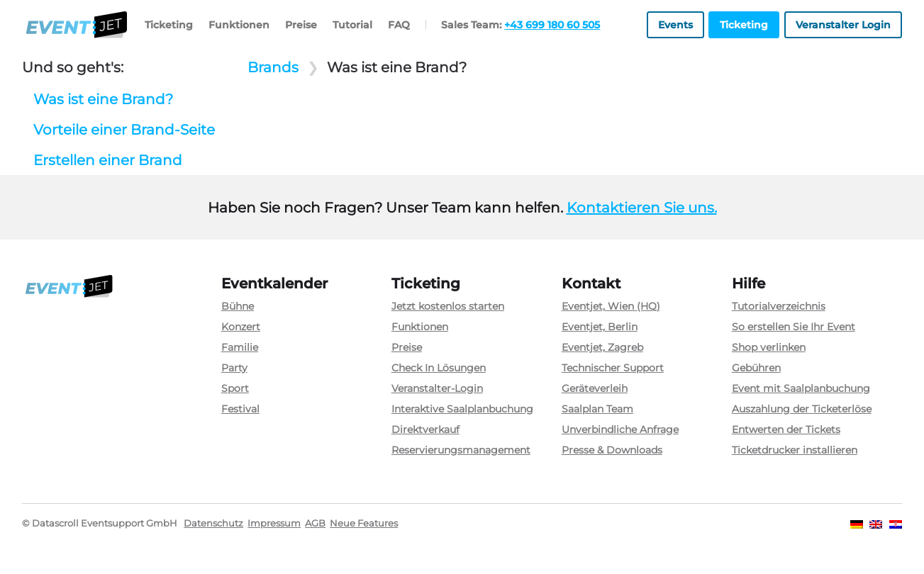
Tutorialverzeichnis (779, 306)
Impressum (274, 523)
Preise (301, 25)
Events (675, 25)
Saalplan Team (597, 409)
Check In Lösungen (439, 368)
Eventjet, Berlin (600, 327)
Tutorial (352, 25)
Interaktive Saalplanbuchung (462, 409)
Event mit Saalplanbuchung (801, 388)
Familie (240, 347)
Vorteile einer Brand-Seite (124, 130)
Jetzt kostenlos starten (448, 306)
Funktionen (239, 25)
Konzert (241, 327)
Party (234, 368)
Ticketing (169, 25)
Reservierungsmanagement (461, 450)
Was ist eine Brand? (103, 99)
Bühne (238, 306)
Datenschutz (213, 523)
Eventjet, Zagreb (602, 347)
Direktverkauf (425, 429)
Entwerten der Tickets (786, 429)
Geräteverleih (595, 388)
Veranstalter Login (843, 25)
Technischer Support (613, 368)
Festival (240, 409)
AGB (315, 523)
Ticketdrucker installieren (795, 450)
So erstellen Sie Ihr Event (794, 327)
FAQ (399, 25)
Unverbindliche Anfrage (620, 429)
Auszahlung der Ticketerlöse (802, 409)
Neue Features (364, 523)
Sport (235, 388)
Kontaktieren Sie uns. (642, 208)
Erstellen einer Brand (108, 160)
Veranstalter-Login (437, 388)
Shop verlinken (769, 347)
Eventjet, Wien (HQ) (611, 306)
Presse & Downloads (612, 450)
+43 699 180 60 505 (552, 25)
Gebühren (756, 368)
